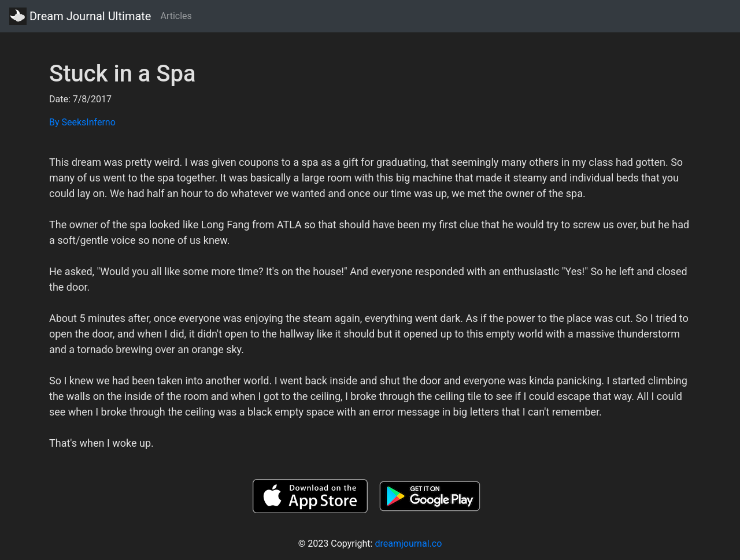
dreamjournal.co (408, 544)
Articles (176, 16)
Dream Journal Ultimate (80, 16)
